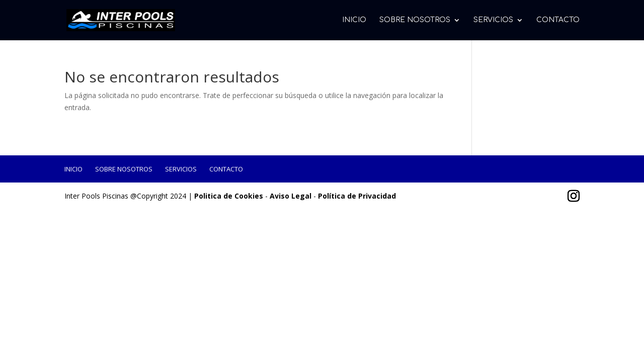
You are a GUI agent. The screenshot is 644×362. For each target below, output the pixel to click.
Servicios (493, 20)
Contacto (558, 20)
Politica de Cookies (229, 196)
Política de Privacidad (357, 196)
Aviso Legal (291, 196)
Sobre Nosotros (415, 20)
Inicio (354, 20)
